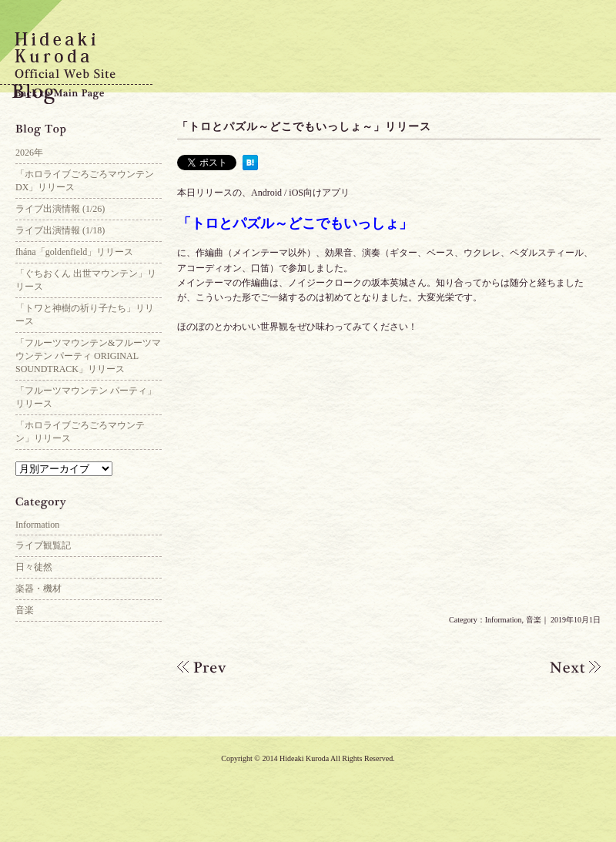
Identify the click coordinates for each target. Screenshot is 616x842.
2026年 (29, 153)
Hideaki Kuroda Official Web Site (77, 58)
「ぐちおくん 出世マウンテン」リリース (86, 280)
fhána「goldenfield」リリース (74, 252)
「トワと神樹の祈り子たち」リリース (85, 315)
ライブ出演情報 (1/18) (60, 230)
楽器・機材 (38, 589)
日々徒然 (34, 567)
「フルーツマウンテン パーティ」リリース (86, 397)
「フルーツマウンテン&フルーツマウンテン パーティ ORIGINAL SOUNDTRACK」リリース (88, 356)
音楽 (534, 620)
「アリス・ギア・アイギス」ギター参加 (562, 667)
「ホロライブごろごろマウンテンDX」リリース (85, 181)
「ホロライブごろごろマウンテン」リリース (80, 432)
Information (504, 620)
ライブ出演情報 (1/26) (60, 209)
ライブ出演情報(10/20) (216, 667)
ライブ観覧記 (43, 545)
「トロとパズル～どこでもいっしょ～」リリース (304, 127)
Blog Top (89, 131)
